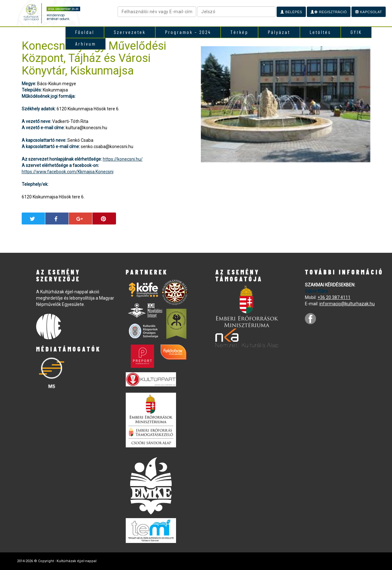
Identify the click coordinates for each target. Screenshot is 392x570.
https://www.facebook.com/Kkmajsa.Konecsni (68, 172)
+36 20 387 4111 (334, 297)
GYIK (356, 32)
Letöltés (320, 32)
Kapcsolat (369, 12)
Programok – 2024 (188, 32)
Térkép (239, 32)
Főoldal (85, 32)
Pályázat (279, 32)
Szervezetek (130, 32)
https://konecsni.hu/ (123, 159)
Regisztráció (329, 12)
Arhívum (86, 44)
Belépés (291, 12)
